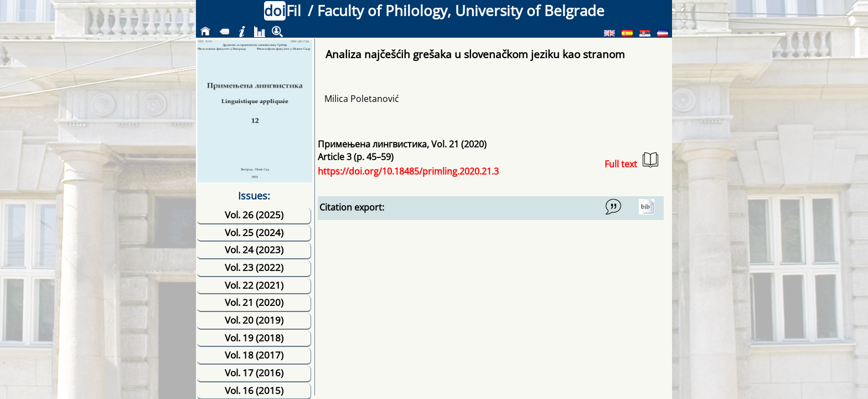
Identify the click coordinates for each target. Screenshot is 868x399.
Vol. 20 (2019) (254, 320)
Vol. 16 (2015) (254, 390)
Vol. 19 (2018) (254, 338)
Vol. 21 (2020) (254, 302)
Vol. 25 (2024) (254, 232)
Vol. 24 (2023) (254, 250)
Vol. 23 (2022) (254, 267)
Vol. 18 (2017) (254, 355)
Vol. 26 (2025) (254, 215)
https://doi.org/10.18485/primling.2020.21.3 (408, 171)
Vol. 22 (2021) (254, 285)
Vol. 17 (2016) (254, 373)
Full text (631, 161)
